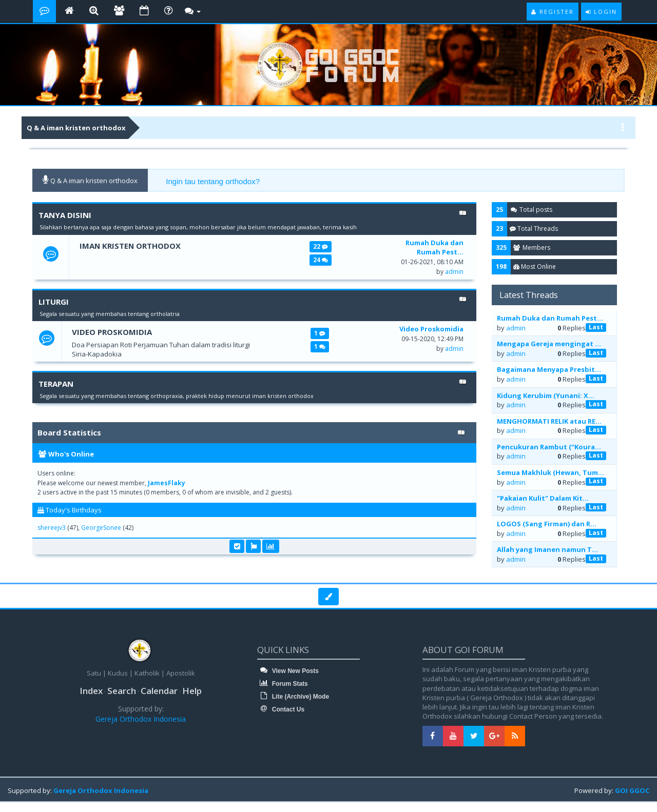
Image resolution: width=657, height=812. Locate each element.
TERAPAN (56, 384)
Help (192, 691)
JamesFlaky (167, 483)
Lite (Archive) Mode (293, 697)
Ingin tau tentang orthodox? (213, 181)
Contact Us (281, 709)
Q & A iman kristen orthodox (76, 128)
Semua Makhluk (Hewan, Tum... (550, 472)
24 (320, 260)
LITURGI (54, 302)
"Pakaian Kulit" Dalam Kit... (543, 498)
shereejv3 (52, 528)
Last (596, 327)
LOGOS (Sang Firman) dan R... (547, 524)
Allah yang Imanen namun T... (547, 549)
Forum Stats (282, 684)
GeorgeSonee (101, 528)
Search (122, 691)
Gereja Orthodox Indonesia (141, 719)
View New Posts (288, 671)
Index (91, 691)
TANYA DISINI (65, 215)
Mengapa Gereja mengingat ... (549, 344)
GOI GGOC (632, 790)
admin (454, 272)
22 (320, 246)
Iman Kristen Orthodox (131, 246)
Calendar (159, 691)
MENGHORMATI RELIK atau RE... (549, 421)
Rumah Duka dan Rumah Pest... (550, 318)
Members (532, 247)
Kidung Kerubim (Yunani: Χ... (546, 395)
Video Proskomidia (112, 332)
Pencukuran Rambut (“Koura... (549, 447)
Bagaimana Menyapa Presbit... (549, 369)
